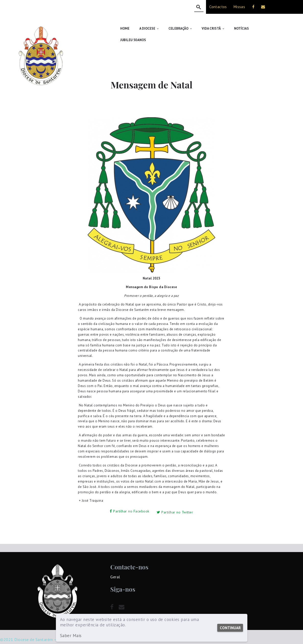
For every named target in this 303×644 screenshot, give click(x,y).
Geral (115, 564)
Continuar (230, 628)
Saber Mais (71, 636)
